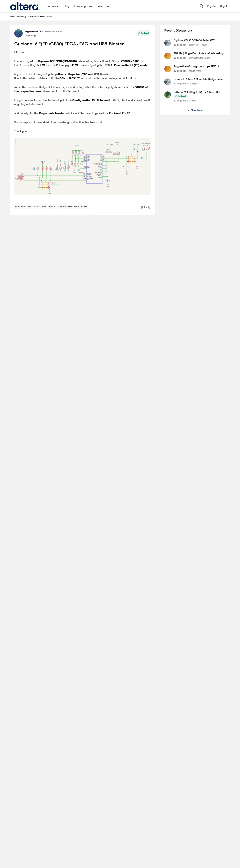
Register (212, 6)
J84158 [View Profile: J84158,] (193, 101)
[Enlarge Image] (82, 167)
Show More (195, 110)
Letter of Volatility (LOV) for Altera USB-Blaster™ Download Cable (197, 92)
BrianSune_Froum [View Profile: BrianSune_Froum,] (198, 45)
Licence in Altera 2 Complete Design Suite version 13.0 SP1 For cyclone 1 (198, 79)
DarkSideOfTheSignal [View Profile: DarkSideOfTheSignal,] (200, 58)
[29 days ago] (180, 84)
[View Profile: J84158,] (168, 95)
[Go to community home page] (25, 6)
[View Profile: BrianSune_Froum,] (168, 43)
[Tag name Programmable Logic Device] (73, 207)
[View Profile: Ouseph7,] (168, 82)
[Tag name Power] (52, 207)
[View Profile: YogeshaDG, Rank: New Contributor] (18, 33)
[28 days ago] (180, 45)
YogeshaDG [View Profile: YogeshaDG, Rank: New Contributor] (31, 32)
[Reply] (145, 207)
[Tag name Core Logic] (40, 207)
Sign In (224, 6)
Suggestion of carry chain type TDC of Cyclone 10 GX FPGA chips (196, 67)
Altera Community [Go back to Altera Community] (18, 17)
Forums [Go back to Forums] (33, 17)
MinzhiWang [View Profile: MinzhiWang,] (195, 71)
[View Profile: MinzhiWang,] (168, 69)
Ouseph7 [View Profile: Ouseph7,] (194, 84)
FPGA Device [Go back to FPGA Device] (46, 17)
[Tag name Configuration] (23, 207)
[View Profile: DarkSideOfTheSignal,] (168, 56)
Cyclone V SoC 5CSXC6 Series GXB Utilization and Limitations (194, 41)
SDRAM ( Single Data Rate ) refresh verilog (198, 53)
